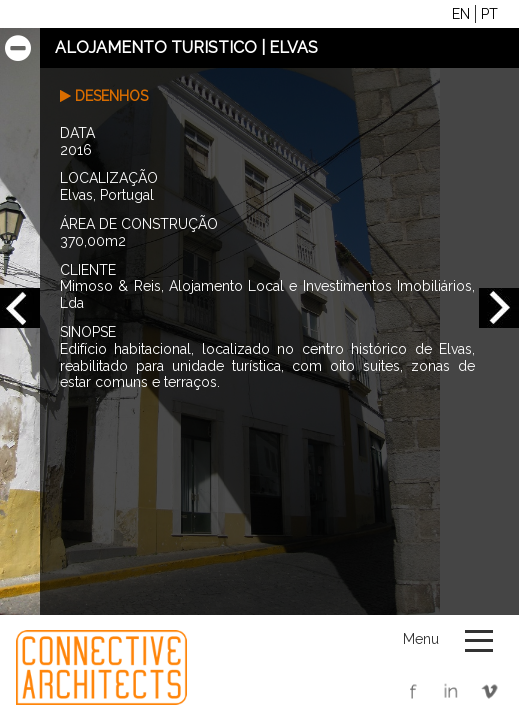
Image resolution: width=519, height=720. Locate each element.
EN (461, 14)
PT (489, 14)
